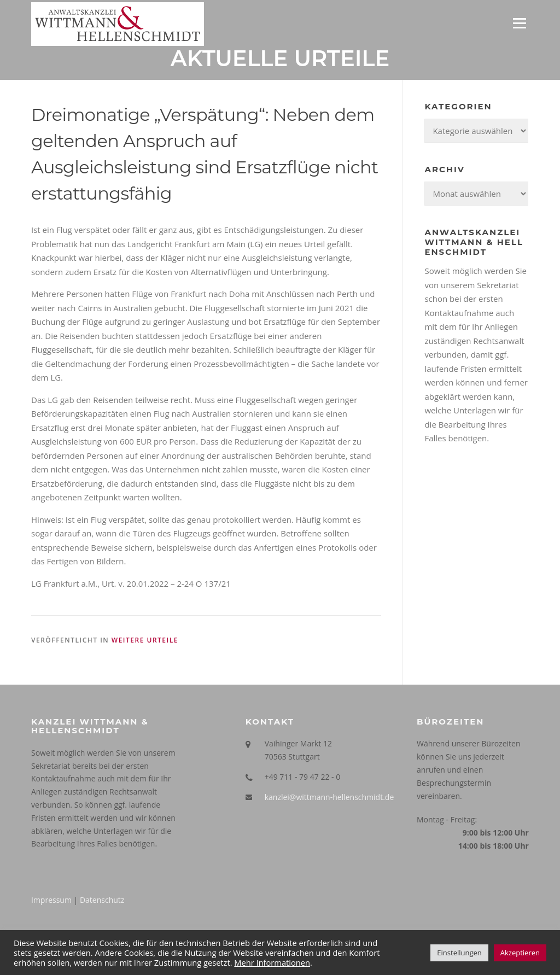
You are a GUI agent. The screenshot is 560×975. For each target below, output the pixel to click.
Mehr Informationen (272, 962)
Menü (519, 23)
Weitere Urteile (145, 640)
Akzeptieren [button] (520, 953)
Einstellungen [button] (459, 953)
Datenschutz (102, 900)
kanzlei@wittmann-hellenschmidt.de (329, 797)
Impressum (51, 900)
